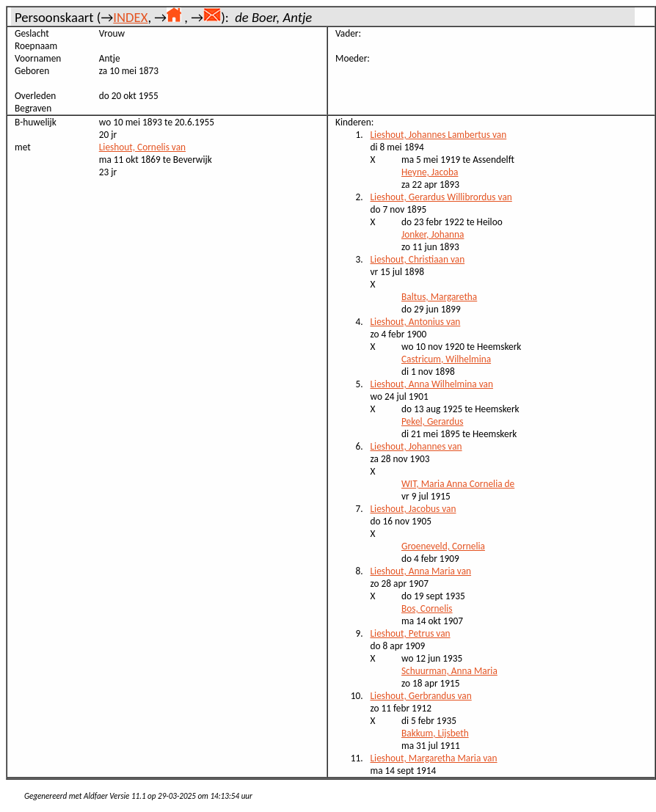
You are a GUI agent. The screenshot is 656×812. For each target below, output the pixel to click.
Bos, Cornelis (427, 608)
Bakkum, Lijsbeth (435, 733)
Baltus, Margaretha (439, 297)
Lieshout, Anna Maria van (421, 571)
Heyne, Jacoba (430, 172)
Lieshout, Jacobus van (413, 509)
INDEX (130, 17)
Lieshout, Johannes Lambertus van (439, 135)
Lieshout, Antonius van (416, 322)
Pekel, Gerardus (432, 421)
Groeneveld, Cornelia (443, 546)
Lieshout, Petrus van (411, 633)
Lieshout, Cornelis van (142, 147)
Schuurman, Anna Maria (449, 671)
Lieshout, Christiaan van (418, 259)
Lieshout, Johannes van (416, 446)
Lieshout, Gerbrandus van (421, 696)
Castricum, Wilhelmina (446, 359)
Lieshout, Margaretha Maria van (434, 758)
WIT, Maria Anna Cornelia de (458, 484)
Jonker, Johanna (433, 234)
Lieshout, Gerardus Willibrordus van (441, 197)
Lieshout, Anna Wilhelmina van (432, 384)
